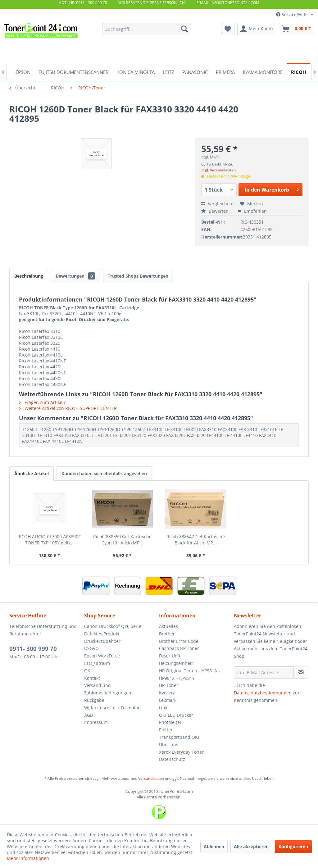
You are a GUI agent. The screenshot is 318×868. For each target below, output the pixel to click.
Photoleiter (170, 722)
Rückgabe (94, 700)
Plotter (166, 730)
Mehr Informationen (28, 858)
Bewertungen (75, 276)
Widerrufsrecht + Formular (112, 708)
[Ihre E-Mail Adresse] (264, 672)
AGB (89, 715)
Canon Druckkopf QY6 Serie (113, 626)
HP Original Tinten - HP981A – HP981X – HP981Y (190, 674)
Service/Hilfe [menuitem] (293, 14)
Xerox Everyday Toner (181, 752)
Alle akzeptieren (251, 846)
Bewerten (216, 211)
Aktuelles (168, 626)
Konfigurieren (293, 846)
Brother (167, 634)
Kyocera (167, 693)
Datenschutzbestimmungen (263, 693)
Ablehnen (214, 846)
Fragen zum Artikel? (42, 402)
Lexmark (168, 700)
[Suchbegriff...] (147, 29)
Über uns (169, 745)
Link (163, 708)
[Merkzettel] (228, 29)
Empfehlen (252, 211)
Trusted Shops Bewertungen (138, 276)
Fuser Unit (170, 656)
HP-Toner (169, 685)
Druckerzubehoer (102, 641)
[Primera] (225, 72)
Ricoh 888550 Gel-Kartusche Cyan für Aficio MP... (122, 540)
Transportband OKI (179, 737)
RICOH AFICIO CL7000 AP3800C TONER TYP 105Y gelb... (49, 540)
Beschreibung (29, 276)
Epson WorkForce (102, 656)
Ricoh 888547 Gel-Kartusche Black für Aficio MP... (196, 540)
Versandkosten (151, 778)
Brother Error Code (179, 641)
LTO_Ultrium (97, 663)
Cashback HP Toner (179, 648)
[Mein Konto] (257, 29)
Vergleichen (217, 204)
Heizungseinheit (176, 663)
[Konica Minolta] (136, 72)
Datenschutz (172, 759)
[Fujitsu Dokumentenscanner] (73, 72)
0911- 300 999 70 (33, 649)
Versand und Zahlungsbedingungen (108, 689)
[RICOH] (298, 72)
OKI (88, 671)
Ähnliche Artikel (32, 473)
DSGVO (91, 648)
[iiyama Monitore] (263, 72)
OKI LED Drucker (176, 715)
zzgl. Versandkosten (218, 170)
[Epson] (23, 72)
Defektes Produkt (102, 634)
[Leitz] (168, 72)
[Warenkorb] (297, 29)
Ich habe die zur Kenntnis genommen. (267, 693)
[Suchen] (184, 29)
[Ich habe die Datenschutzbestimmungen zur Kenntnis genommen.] (236, 685)
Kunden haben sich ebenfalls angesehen (104, 473)
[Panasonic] (195, 72)
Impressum (96, 722)
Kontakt (92, 678)
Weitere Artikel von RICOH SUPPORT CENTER (68, 408)
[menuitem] (147, 29)
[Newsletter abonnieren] (301, 672)
